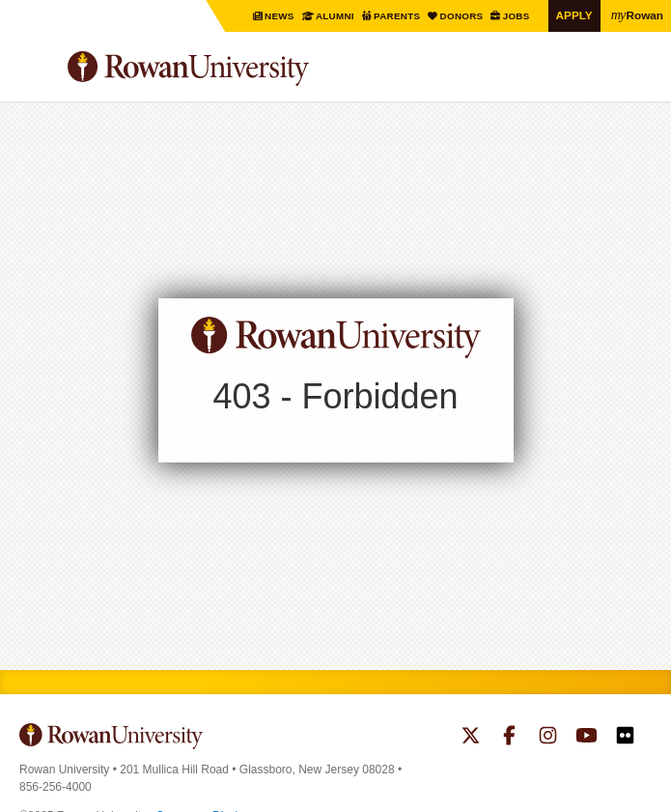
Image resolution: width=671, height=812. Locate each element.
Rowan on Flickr (625, 738)
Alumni (335, 16)
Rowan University (237, 69)
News (281, 16)
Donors (462, 16)
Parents (398, 16)
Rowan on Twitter (471, 738)
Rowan (637, 14)
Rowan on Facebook (509, 738)
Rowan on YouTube (587, 738)
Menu (35, 71)
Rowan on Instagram (548, 738)
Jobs (517, 16)
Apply (574, 15)
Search (638, 76)
